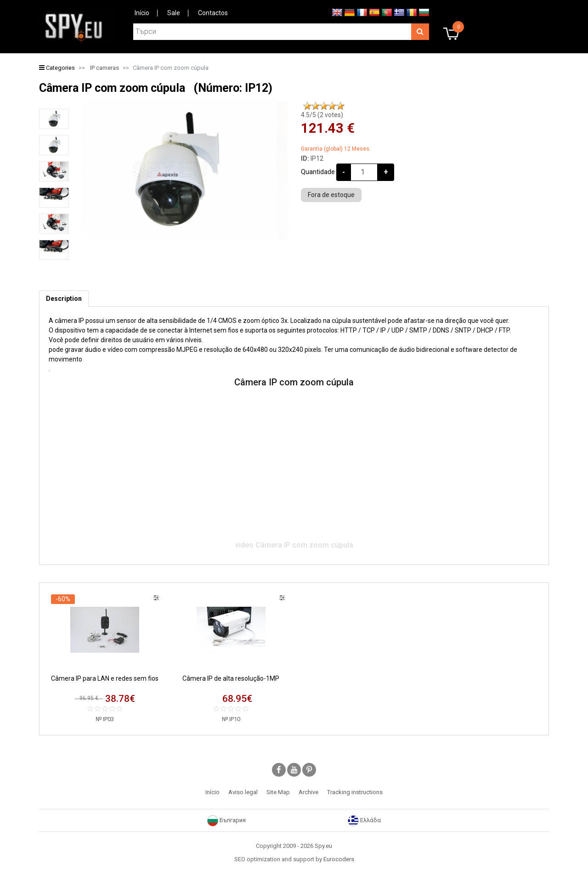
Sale (174, 13)
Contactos (213, 13)
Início (142, 13)
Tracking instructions (355, 792)
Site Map (278, 792)
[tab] (64, 299)
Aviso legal (243, 792)
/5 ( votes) (322, 115)
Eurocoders (339, 859)
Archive (308, 792)
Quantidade (318, 172)
